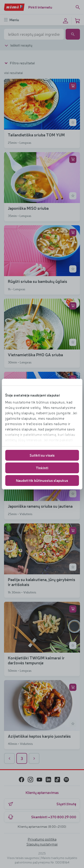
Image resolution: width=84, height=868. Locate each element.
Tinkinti (42, 468)
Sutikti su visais (42, 455)
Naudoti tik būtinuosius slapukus (42, 480)
